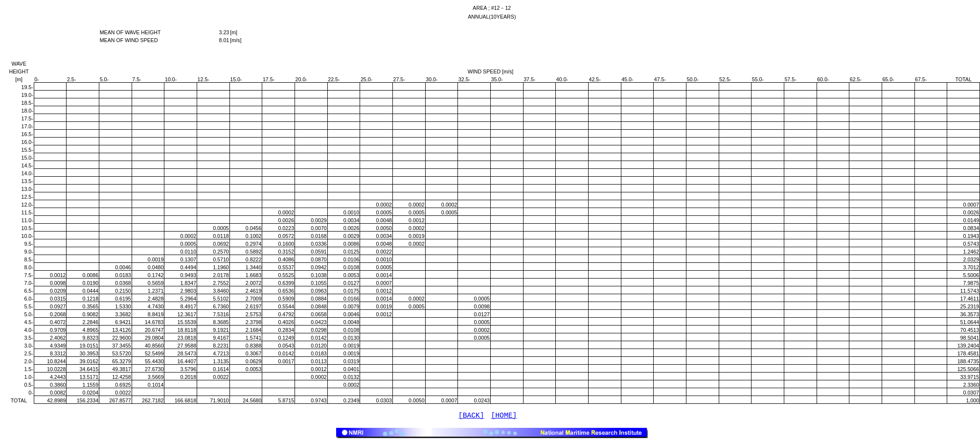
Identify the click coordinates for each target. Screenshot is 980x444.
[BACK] (471, 417)
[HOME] (504, 417)
